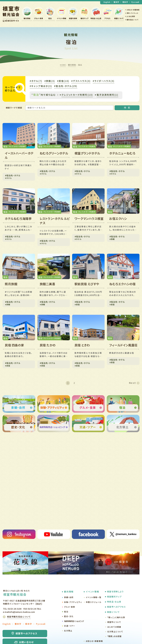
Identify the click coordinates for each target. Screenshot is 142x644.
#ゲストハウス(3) (81, 81)
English (107, 2)
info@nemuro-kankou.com (22, 612)
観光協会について (133, 20)
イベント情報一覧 (94, 597)
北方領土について (115, 631)
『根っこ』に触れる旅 (116, 617)
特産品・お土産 (96, 18)
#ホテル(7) (36, 81)
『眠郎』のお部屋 (114, 636)
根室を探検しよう (115, 592)
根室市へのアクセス (116, 607)
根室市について (114, 622)
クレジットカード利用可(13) (77, 95)
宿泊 (50, 18)
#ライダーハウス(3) (104, 81)
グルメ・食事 (39, 18)
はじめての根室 (114, 627)
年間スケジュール (94, 602)
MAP (39, 604)
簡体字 (125, 2)
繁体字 (116, 2)
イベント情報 (61, 18)
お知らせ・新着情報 (133, 10)
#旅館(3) (50, 81)
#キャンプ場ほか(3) (41, 86)
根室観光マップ (114, 597)
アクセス (107, 18)
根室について (119, 18)
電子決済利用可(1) (107, 95)
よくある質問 (131, 16)
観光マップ (85, 18)
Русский (135, 2)
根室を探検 (73, 18)
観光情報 (27, 18)
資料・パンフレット (132, 13)
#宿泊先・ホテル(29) (66, 86)
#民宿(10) (63, 81)
